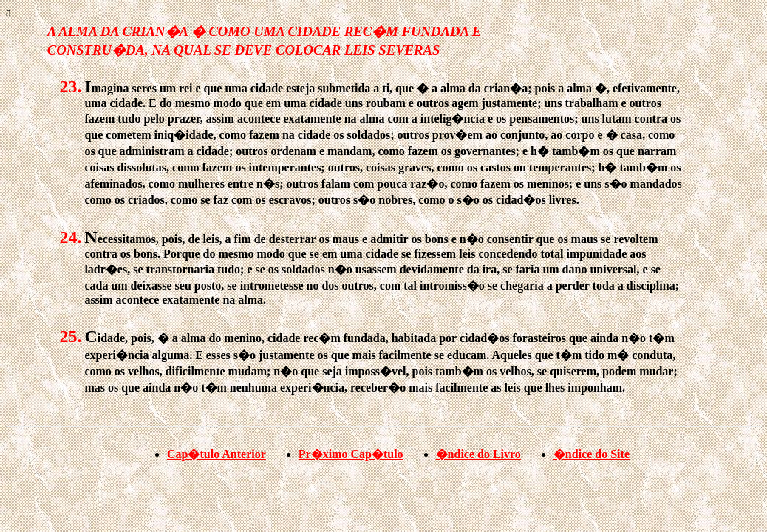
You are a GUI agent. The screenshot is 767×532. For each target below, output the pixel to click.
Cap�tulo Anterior (217, 454)
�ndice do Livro (478, 454)
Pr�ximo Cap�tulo (351, 454)
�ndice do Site (592, 454)
